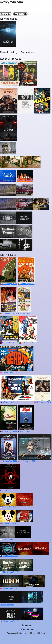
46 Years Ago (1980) (10, 461)
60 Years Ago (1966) (10, 372)
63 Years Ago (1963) (29, 343)
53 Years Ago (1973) (44, 402)
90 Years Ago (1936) (10, 507)
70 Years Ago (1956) (27, 313)
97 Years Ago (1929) (10, 284)
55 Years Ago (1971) (10, 572)
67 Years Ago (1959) (10, 539)
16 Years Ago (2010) (10, 621)
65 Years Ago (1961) (10, 343)
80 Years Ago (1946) (27, 284)
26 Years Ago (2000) (10, 588)
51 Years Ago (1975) (27, 431)
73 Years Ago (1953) (10, 313)
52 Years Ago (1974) (10, 431)
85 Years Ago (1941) (10, 523)
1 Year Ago (6, 491)
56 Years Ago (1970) (10, 556)
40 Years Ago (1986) (28, 461)
